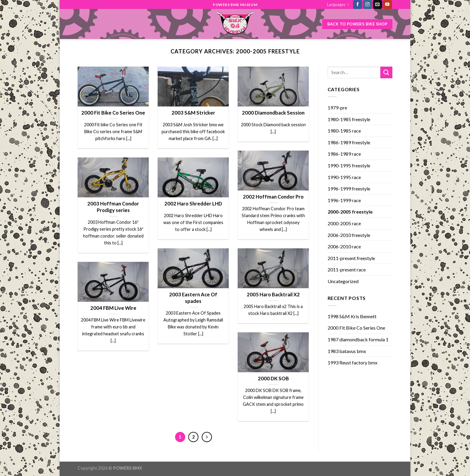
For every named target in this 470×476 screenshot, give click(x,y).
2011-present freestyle (351, 258)
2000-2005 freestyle (350, 212)
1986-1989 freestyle (349, 142)
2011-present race (347, 269)
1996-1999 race (344, 200)
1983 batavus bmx (347, 351)
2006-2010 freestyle (349, 235)
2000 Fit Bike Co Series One (356, 328)
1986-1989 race (344, 154)
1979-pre (337, 108)
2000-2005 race (344, 223)
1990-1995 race (344, 177)
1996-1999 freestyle (349, 189)
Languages (338, 5)
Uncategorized (343, 281)
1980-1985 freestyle (349, 119)
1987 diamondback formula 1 (358, 339)
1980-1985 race (344, 131)
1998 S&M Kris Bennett (352, 316)
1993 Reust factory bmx (352, 362)
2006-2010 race (344, 246)
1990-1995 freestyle (349, 165)
